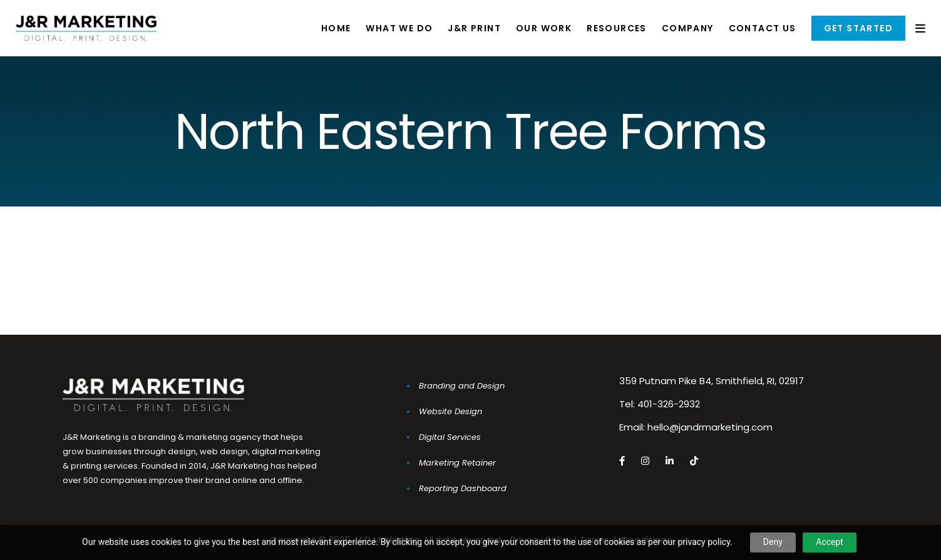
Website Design (450, 411)
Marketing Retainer (457, 463)
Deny (773, 542)
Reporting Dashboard (463, 488)
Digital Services (450, 437)
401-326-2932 (669, 404)
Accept (830, 542)
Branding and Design (462, 386)
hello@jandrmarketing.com (710, 427)
